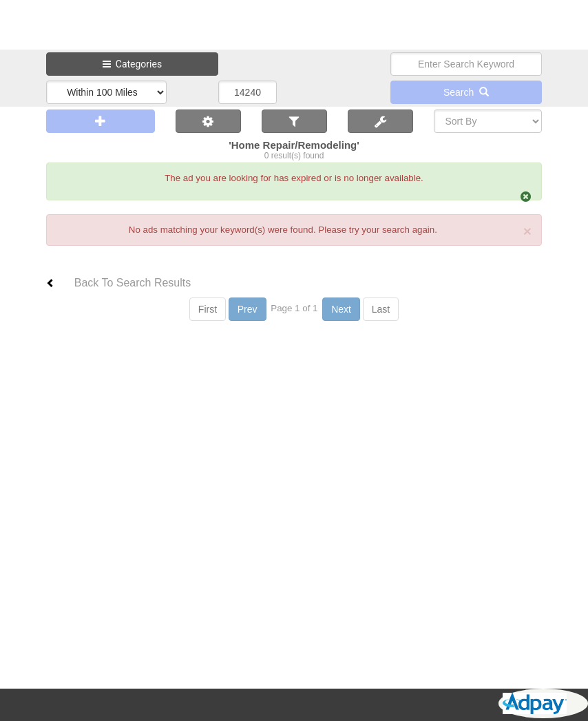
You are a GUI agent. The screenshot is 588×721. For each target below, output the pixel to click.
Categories (132, 64)
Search (466, 92)
